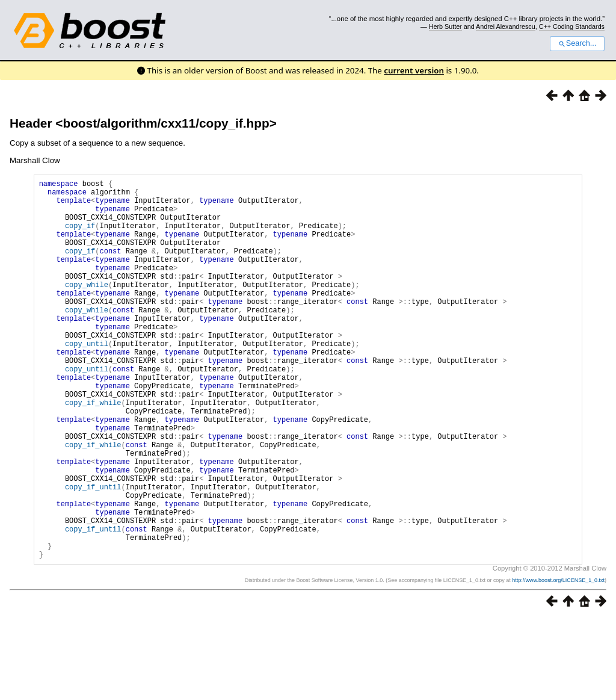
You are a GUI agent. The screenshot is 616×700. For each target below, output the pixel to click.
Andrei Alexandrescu (506, 26)
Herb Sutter (445, 26)
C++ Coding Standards (572, 26)
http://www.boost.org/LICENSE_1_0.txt (558, 661)
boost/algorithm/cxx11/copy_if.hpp (166, 123)
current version (414, 70)
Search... (577, 43)
